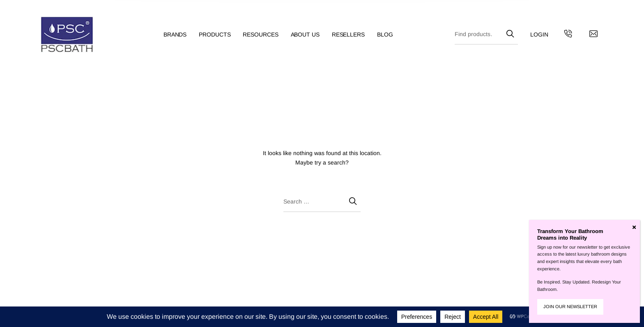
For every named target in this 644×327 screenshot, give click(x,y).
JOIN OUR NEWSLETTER (570, 306)
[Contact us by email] (593, 35)
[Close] (634, 227)
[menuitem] (181, 35)
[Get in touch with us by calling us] (568, 35)
